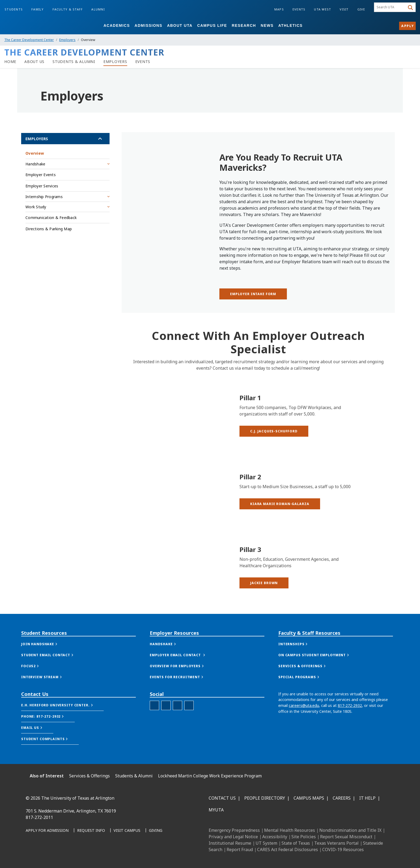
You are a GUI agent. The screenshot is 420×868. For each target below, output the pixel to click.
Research (244, 25)
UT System (266, 843)
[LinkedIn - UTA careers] (189, 731)
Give (361, 9)
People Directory (265, 798)
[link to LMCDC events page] (143, 62)
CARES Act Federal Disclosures (288, 850)
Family (38, 9)
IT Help (367, 798)
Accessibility (275, 837)
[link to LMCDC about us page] (34, 62)
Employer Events (41, 175)
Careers (342, 798)
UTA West (322, 9)
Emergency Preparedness (234, 830)
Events (299, 9)
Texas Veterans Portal (336, 843)
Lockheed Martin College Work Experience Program (210, 776)
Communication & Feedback (51, 218)
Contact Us (222, 798)
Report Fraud (240, 850)
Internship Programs (44, 197)
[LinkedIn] (43, 855)
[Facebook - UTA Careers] (166, 731)
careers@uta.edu (304, 731)
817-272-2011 (39, 817)
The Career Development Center (29, 40)
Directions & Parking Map (49, 229)
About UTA (180, 25)
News (267, 25)
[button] (274, 480)
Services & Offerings (89, 776)
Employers (67, 40)
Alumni (98, 9)
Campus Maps (309, 798)
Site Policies (304, 837)
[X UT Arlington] (67, 855)
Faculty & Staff (68, 9)
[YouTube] (79, 855)
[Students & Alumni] (74, 62)
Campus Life (212, 25)
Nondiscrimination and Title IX (350, 830)
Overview (35, 153)
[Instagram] (55, 855)
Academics (117, 25)
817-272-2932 (350, 731)
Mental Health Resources (290, 830)
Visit (344, 9)
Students (14, 9)
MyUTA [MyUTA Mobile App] (216, 810)
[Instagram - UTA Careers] (177, 731)
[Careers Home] (10, 62)
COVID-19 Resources (343, 850)
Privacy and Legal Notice (233, 837)
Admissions (148, 25)
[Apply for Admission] (47, 831)
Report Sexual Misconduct (346, 837)
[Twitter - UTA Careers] (154, 731)
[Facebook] (32, 855)
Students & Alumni (134, 776)
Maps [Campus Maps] (279, 9)
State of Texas (296, 843)
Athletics (290, 25)
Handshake (35, 164)
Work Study (36, 207)
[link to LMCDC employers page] (115, 62)
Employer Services (42, 186)
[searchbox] (390, 7)
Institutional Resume (230, 843)
